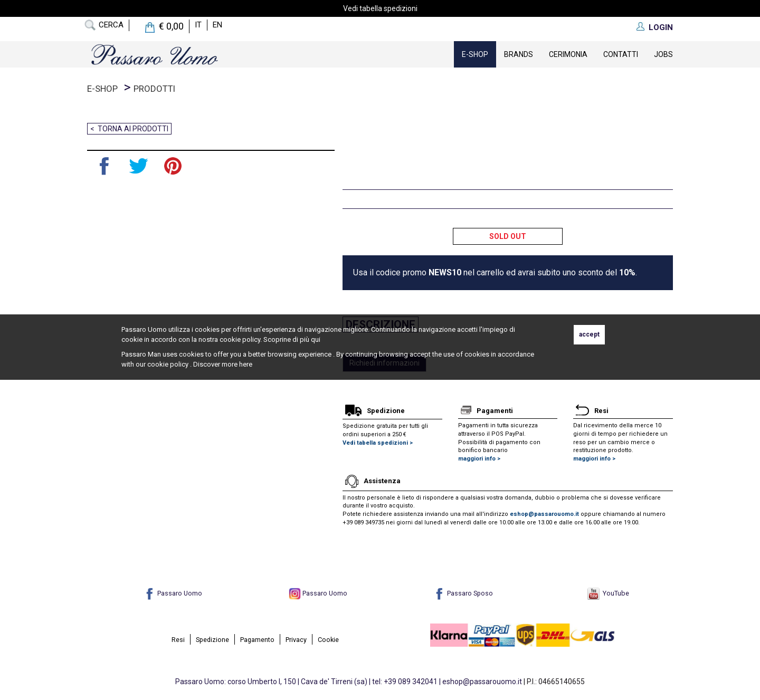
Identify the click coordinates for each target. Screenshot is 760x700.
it (198, 25)
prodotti (154, 89)
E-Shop (475, 54)
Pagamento (257, 640)
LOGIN (661, 27)
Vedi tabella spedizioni (380, 8)
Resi (178, 640)
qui (316, 339)
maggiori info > (479, 459)
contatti (621, 54)
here (246, 364)
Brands (519, 54)
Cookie (328, 640)
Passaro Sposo (463, 593)
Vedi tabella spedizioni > (378, 443)
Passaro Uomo (173, 593)
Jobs (663, 54)
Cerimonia (568, 54)
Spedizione (212, 640)
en (217, 25)
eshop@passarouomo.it (544, 514)
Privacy (296, 640)
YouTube (608, 593)
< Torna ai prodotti (129, 129)
